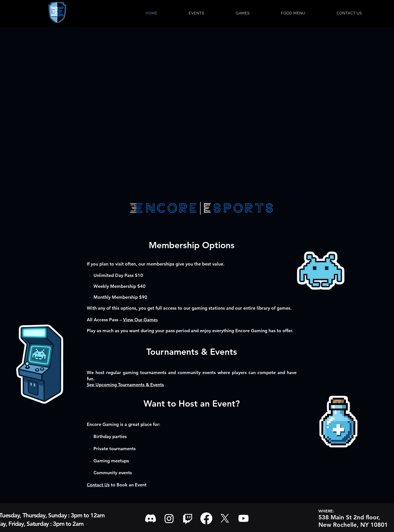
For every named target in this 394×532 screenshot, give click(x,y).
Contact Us (98, 485)
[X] (225, 518)
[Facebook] (206, 518)
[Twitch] (188, 518)
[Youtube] (243, 518)
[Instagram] (169, 518)
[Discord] (151, 518)
